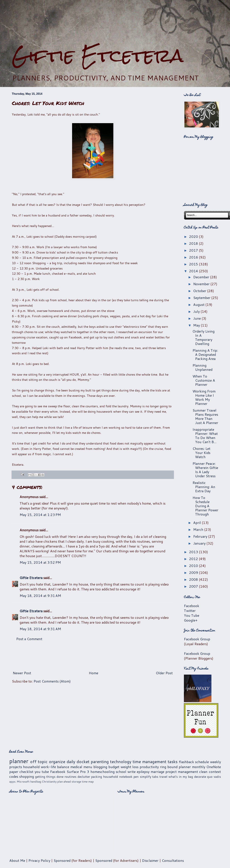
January (200, 543)
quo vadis (214, 777)
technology (121, 762)
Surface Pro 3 (78, 772)
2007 (194, 586)
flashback (186, 762)
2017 (194, 250)
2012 (194, 559)
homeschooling (103, 772)
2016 (194, 257)
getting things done (49, 777)
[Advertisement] (115, 23)
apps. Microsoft (19, 781)
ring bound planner (175, 767)
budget (114, 767)
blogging (100, 767)
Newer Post (22, 673)
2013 (194, 552)
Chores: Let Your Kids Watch (201, 453)
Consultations (173, 860)
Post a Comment (29, 639)
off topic (39, 762)
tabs (155, 777)
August (199, 304)
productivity (149, 767)
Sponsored (62, 860)
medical (76, 767)
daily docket (78, 762)
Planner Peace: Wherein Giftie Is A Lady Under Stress (205, 470)
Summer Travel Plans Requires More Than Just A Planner (205, 416)
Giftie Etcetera (98, 56)
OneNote (214, 767)
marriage (157, 772)
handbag (36, 781)
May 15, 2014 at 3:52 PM (40, 562)
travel (163, 777)
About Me (17, 860)
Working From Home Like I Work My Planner (204, 397)
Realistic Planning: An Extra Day (204, 487)
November (202, 284)
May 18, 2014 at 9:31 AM (40, 596)
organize (57, 762)
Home (93, 673)
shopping (27, 776)
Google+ (191, 620)
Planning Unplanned (202, 367)
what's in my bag (181, 777)
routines (70, 777)
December (202, 277)
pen (136, 777)
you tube (42, 772)
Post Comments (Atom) (52, 681)
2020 (194, 236)
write (132, 772)
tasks (173, 762)
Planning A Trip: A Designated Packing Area (205, 354)
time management (149, 762)
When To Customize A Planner (204, 380)
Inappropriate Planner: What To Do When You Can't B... (205, 436)
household (31, 767)
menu (88, 767)
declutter (84, 777)
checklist (26, 772)
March (199, 529)
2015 (194, 264)
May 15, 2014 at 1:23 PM (40, 515)
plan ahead (64, 781)
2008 (194, 579)
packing (97, 777)
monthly (199, 767)
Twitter (190, 611)
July (197, 311)
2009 (194, 572)
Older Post (164, 673)
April (197, 523)
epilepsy (143, 772)
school (121, 772)
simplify (146, 777)
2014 (194, 271)
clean (203, 772)
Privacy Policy (39, 860)
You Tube (192, 615)
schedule (202, 762)
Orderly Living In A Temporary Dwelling (204, 337)
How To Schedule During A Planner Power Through (205, 506)
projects (16, 767)
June (197, 318)
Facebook (192, 606)
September (202, 298)
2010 (194, 566)
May (197, 325)
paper (14, 772)
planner (19, 761)
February (201, 536)
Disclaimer (150, 860)
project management (182, 772)
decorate (200, 777)
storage (76, 781)
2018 (194, 243)
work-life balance (55, 767)
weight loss (130, 767)
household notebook (118, 777)
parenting (100, 762)
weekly (215, 762)
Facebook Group (197, 639)
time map (88, 781)
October (200, 291)
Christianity (49, 781)
